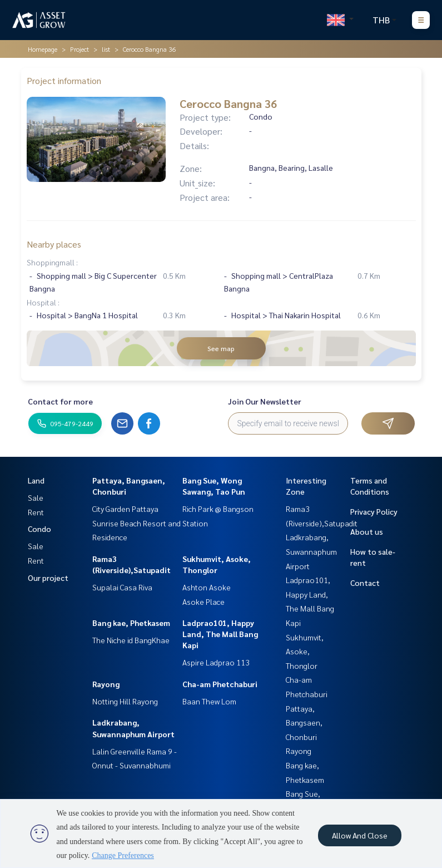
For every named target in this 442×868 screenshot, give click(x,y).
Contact (365, 583)
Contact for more (60, 401)
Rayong (106, 684)
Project (80, 49)
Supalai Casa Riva (122, 587)
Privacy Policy (374, 511)
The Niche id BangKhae (131, 640)
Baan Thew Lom (209, 701)
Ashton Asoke (207, 587)
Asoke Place (203, 601)
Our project (48, 578)
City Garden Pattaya (125, 509)
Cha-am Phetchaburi (220, 684)
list (106, 49)
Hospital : (43, 302)
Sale (36, 497)
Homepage (43, 49)
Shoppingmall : (52, 262)
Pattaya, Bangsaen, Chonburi (304, 722)
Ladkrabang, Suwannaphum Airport (311, 551)
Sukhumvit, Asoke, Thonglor (305, 651)
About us (367, 531)
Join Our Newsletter (265, 401)
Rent (36, 512)
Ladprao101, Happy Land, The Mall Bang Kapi (220, 634)
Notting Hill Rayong (125, 701)
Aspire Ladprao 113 (216, 662)
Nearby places (54, 244)
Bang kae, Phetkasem (131, 623)
